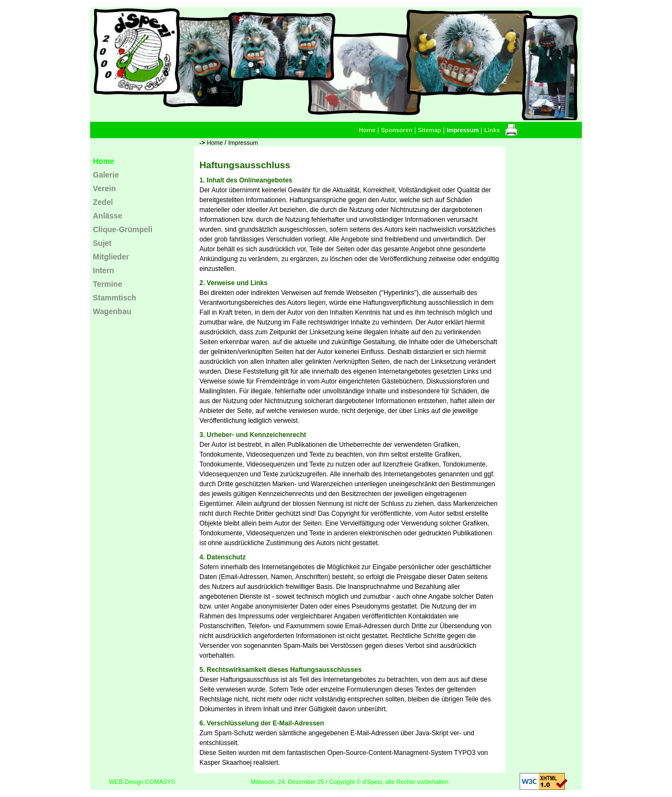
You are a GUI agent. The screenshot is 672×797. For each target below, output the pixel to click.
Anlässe (108, 216)
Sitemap (430, 130)
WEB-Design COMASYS (142, 782)
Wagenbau (112, 311)
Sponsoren (396, 130)
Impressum (463, 130)
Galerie (106, 175)
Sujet (102, 243)
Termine (107, 284)
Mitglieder (111, 257)
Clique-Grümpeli (123, 229)
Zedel (103, 202)
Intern (104, 270)
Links (492, 130)
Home (367, 130)
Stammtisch (114, 298)
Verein (104, 188)
